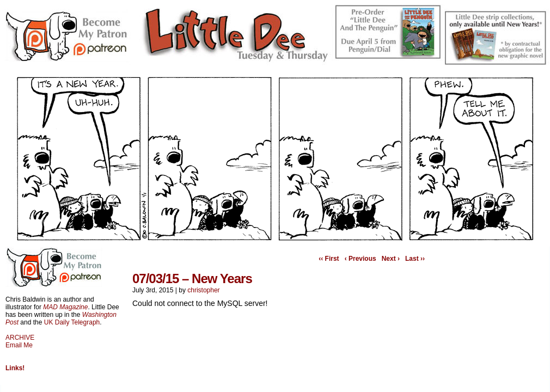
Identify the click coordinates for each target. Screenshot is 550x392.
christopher (203, 290)
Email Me (19, 345)
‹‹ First (329, 259)
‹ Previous (360, 259)
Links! (15, 368)
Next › (391, 259)
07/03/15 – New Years (192, 278)
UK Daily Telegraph (72, 322)
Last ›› (415, 259)
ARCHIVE (20, 338)
